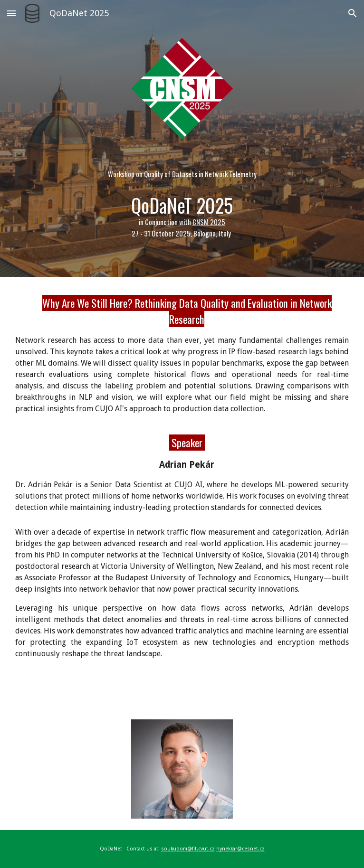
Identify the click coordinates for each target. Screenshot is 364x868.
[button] (11, 13)
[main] (182, 201)
